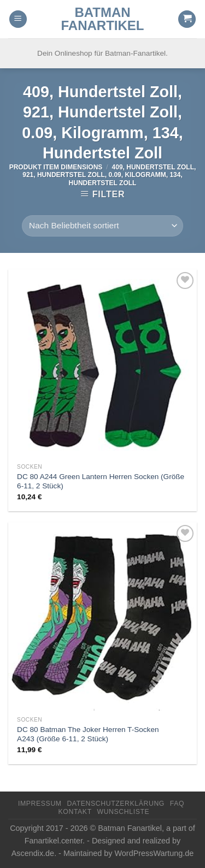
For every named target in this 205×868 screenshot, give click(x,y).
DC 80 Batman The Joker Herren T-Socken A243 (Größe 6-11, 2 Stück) (88, 734)
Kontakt (75, 812)
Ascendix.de (33, 853)
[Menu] (18, 19)
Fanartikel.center (54, 841)
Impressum (40, 804)
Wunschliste (124, 812)
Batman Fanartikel (103, 19)
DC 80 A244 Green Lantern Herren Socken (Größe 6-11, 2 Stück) (101, 482)
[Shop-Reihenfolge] (102, 226)
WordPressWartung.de (154, 853)
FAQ (177, 804)
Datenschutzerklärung (116, 804)
